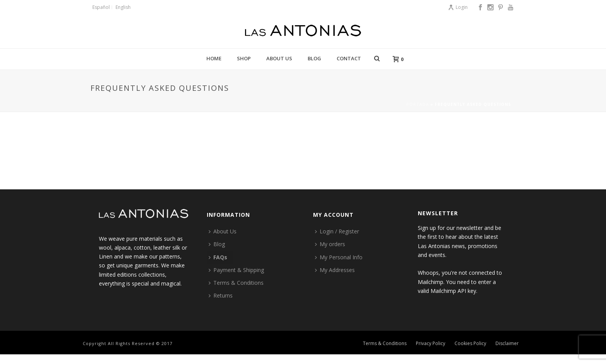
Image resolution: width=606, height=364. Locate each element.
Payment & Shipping (236, 270)
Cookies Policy (470, 344)
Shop (244, 58)
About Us (279, 58)
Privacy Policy (431, 344)
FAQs (218, 257)
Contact (349, 58)
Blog (314, 58)
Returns (221, 295)
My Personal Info (339, 257)
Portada (418, 104)
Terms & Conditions (236, 283)
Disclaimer (507, 344)
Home (214, 58)
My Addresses (335, 270)
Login (458, 7)
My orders (330, 244)
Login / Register (337, 231)
